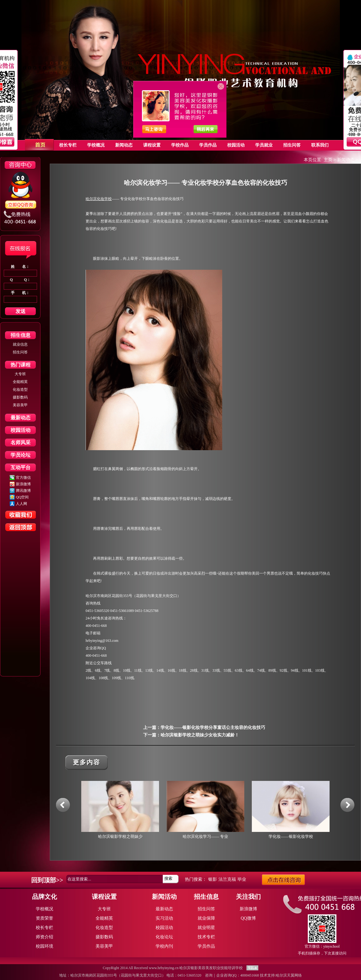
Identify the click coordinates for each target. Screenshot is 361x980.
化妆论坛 (164, 937)
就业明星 (206, 928)
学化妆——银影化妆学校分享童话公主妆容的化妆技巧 (213, 728)
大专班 (20, 374)
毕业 (242, 879)
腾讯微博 (23, 491)
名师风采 (21, 443)
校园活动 (21, 430)
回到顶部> (45, 880)
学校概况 (45, 909)
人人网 (21, 504)
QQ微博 (248, 918)
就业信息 (20, 344)
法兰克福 (227, 879)
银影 (213, 879)
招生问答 (20, 352)
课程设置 (104, 897)
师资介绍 (45, 937)
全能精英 (20, 382)
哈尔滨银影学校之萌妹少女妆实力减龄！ (200, 735)
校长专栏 (45, 928)
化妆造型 (20, 390)
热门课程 (21, 365)
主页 (328, 160)
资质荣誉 (45, 918)
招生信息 (21, 335)
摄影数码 (20, 397)
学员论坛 (21, 455)
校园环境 (45, 946)
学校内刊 (164, 946)
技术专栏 (206, 937)
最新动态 (21, 418)
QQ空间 (22, 497)
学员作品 (206, 946)
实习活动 (164, 918)
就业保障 (206, 918)
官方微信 (23, 478)
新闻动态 (346, 160)
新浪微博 (23, 484)
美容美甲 (20, 405)
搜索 (168, 878)
